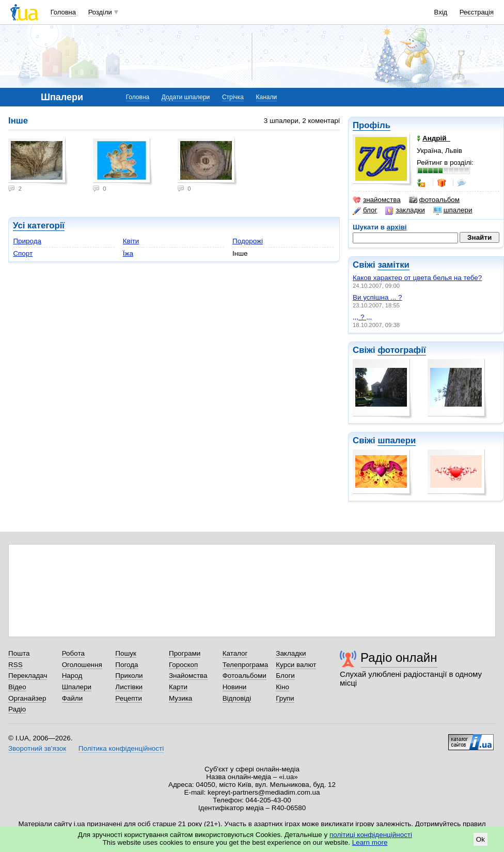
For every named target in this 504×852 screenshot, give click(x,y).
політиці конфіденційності (371, 835)
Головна (63, 12)
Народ (72, 676)
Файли (73, 698)
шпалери (453, 210)
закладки (405, 210)
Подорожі (248, 241)
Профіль (372, 125)
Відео (17, 687)
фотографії (401, 350)
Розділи (100, 12)
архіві (397, 227)
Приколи (129, 676)
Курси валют (296, 665)
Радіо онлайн (399, 657)
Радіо (17, 709)
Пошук (126, 653)
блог (365, 210)
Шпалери (77, 687)
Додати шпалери (186, 97)
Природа (27, 241)
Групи (285, 698)
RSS (15, 665)
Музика (180, 698)
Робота (73, 653)
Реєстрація (477, 12)
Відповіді (237, 698)
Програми (185, 653)
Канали (267, 97)
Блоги (285, 676)
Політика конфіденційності (121, 748)
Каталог (235, 653)
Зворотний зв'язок (37, 748)
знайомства (377, 200)
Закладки (291, 653)
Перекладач (28, 676)
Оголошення (82, 665)
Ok (481, 839)
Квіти (131, 241)
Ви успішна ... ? (377, 297)
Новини (235, 687)
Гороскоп (183, 665)
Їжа (128, 253)
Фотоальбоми (245, 676)
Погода (127, 665)
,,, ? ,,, (362, 317)
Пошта (19, 653)
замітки (393, 265)
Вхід (441, 12)
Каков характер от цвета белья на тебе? (417, 278)
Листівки (129, 687)
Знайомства (188, 676)
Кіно (282, 687)
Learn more (370, 842)
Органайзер (27, 698)
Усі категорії (39, 226)
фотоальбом (434, 200)
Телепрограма (246, 665)
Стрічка (233, 97)
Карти (178, 687)
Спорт (23, 253)
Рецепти (129, 698)
